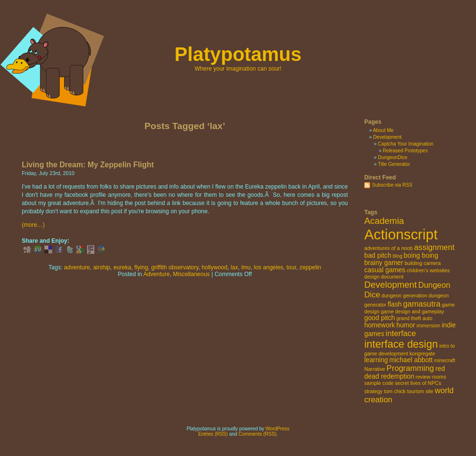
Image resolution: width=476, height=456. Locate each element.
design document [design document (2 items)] (384, 277)
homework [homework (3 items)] (380, 325)
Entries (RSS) (213, 434)
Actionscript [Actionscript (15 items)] (401, 234)
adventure (77, 267)
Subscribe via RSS (392, 185)
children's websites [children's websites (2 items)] (428, 270)
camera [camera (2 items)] (432, 263)
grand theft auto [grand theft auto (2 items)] (414, 318)
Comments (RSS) (257, 434)
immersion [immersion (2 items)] (428, 325)
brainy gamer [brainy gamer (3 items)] (384, 263)
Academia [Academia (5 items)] (384, 221)
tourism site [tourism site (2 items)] (420, 391)
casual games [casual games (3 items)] (385, 270)
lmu (246, 267)
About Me (383, 130)
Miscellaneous (192, 274)
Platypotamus (238, 54)
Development (387, 137)
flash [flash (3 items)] (394, 304)
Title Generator (394, 164)
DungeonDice (393, 157)
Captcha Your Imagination (406, 144)
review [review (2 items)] (423, 377)
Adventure (156, 274)
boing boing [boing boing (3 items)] (421, 256)
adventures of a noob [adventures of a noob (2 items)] (388, 248)
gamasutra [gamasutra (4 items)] (422, 304)
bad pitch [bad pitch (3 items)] (378, 256)
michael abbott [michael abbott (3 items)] (411, 360)
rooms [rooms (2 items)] (439, 377)
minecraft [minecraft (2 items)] (445, 360)
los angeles (269, 267)
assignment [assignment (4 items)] (434, 247)
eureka (122, 267)
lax (234, 267)
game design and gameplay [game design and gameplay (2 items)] (412, 311)
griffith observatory (175, 267)
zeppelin (310, 267)
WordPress (277, 429)
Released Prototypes (405, 151)
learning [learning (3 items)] (376, 360)
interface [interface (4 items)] (401, 333)
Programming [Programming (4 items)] (410, 368)
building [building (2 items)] (413, 263)
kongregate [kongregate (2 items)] (422, 353)
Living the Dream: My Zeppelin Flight (88, 165)
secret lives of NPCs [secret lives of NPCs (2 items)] (418, 383)
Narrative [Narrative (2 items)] (375, 369)
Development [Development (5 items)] (391, 285)
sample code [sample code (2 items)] (379, 383)
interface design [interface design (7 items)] (401, 344)
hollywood (215, 267)
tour (291, 267)
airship (101, 267)
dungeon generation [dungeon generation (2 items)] (405, 295)
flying (141, 267)
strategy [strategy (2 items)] (373, 391)
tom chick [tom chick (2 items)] (395, 391)
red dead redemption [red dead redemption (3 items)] (405, 373)
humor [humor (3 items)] (406, 325)
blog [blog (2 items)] (398, 256)
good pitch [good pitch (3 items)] (380, 318)
